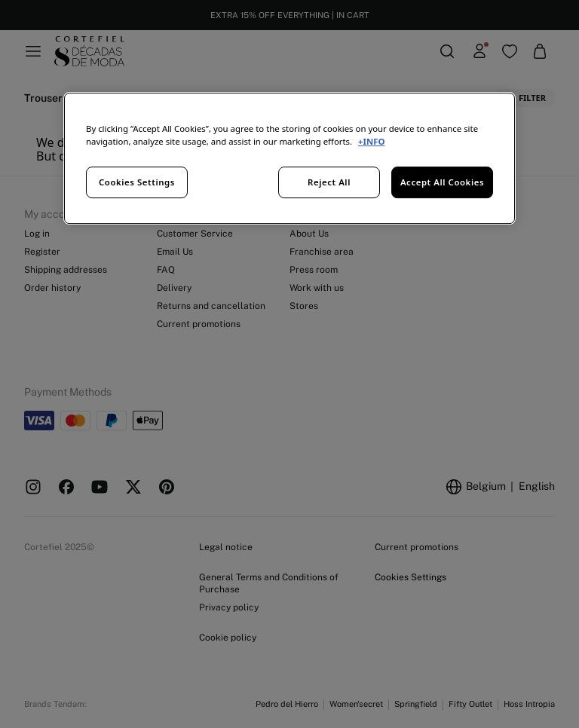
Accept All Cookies (442, 182)
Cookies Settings (137, 182)
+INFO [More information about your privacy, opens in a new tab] (371, 141)
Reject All (329, 182)
